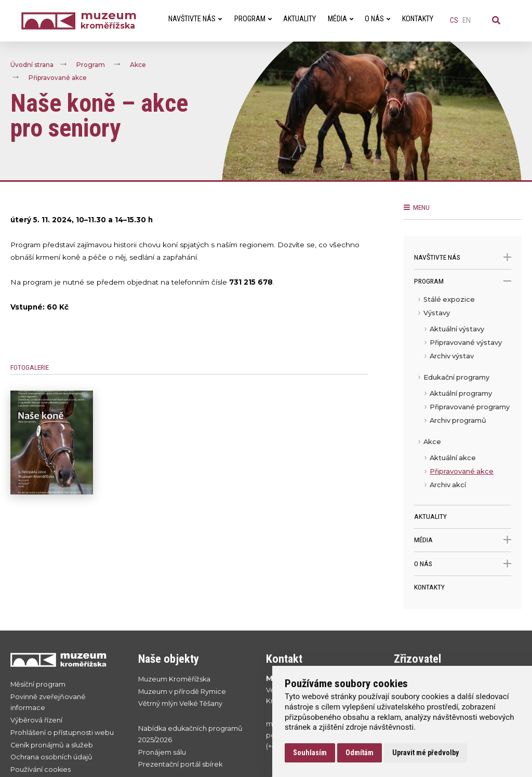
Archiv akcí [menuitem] (448, 485)
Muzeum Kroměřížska (174, 679)
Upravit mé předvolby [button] (425, 753)
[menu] (462, 399)
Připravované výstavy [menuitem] (466, 343)
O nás (462, 564)
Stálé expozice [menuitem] (449, 299)
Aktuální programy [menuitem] (461, 393)
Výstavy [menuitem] (437, 313)
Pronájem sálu (162, 752)
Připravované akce (58, 78)
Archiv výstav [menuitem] (452, 356)
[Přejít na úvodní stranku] (64, 660)
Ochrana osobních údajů (51, 757)
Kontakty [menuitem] (418, 19)
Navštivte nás (462, 257)
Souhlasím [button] (310, 753)
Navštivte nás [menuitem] (195, 19)
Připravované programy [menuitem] (470, 407)
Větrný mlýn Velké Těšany (180, 704)
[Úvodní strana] (51, 21)
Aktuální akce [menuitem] (453, 458)
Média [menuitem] (341, 19)
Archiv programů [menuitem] (458, 420)
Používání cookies (41, 769)
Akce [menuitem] (432, 442)
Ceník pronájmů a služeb (52, 745)
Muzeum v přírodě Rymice (182, 692)
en (467, 21)
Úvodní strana (32, 65)
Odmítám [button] (360, 753)
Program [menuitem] (253, 19)
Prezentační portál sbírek (180, 764)
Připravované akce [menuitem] (462, 471)
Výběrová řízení (36, 720)
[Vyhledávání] (496, 21)
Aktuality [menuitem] (300, 19)
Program (91, 65)
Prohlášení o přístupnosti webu (62, 733)
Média (462, 540)
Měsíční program (38, 684)
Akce (138, 65)
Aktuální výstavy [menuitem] (457, 329)
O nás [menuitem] (377, 19)
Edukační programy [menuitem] (456, 377)
